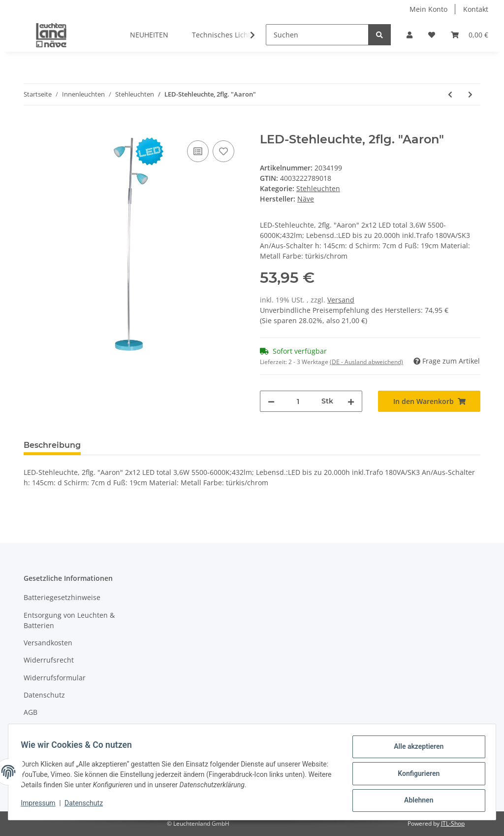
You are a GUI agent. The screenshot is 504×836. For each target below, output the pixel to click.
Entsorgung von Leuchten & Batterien (69, 620)
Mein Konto (428, 9)
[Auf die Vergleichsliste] (198, 151)
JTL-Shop (453, 823)
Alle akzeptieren (415, 750)
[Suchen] (317, 35)
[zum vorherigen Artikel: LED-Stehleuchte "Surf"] (450, 94)
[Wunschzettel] (432, 35)
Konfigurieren (415, 775)
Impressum (42, 730)
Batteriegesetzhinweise (62, 597)
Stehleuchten (318, 188)
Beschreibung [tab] (52, 445)
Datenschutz (44, 695)
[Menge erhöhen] (351, 401)
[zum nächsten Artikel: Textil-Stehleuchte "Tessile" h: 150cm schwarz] (470, 94)
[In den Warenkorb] (31, 127)
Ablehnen (415, 801)
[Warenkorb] (470, 35)
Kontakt (476, 9)
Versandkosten (48, 643)
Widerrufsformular (55, 678)
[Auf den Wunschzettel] (223, 151)
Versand (341, 300)
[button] (409, 35)
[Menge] (298, 401)
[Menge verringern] (271, 401)
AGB (31, 712)
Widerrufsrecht (49, 660)
